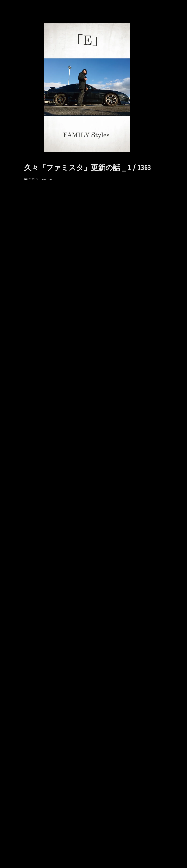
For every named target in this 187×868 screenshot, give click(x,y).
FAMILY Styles (31, 179)
